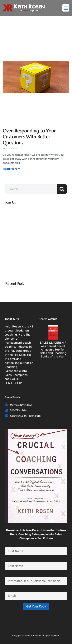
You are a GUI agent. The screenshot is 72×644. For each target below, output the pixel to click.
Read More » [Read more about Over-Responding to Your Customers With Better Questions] (11, 169)
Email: (36, 590)
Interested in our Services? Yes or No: (36, 575)
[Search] (62, 189)
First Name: (36, 545)
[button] (66, 8)
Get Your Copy (36, 606)
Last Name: (36, 560)
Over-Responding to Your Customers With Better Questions (29, 137)
